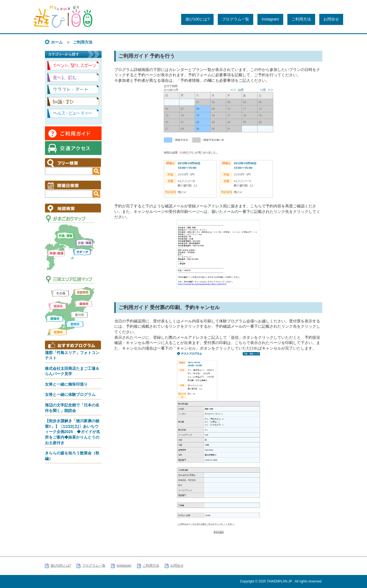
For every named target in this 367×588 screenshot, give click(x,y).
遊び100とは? (197, 19)
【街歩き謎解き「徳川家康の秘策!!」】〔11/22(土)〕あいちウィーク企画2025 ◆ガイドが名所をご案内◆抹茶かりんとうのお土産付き (73, 432)
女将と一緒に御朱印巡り (66, 384)
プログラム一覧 (236, 19)
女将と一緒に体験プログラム (70, 394)
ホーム (57, 42)
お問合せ (331, 19)
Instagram (270, 19)
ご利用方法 (301, 19)
